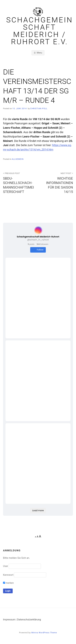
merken (8, 583)
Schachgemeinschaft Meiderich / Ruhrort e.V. (40, 31)
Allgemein (18, 159)
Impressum (9, 620)
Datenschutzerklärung (29, 620)
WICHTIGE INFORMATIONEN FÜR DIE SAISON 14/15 (57, 182)
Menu (39, 53)
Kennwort (8, 575)
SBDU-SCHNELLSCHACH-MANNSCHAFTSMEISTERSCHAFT (19, 182)
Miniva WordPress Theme (44, 633)
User (6, 566)
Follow (38, 250)
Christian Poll (39, 108)
